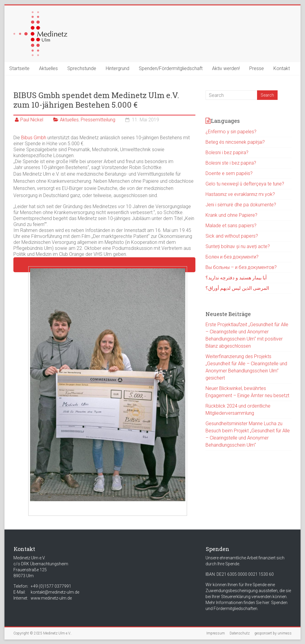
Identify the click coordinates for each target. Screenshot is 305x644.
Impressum (216, 633)
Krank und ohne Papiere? (231, 215)
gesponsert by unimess (273, 633)
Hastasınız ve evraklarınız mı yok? (240, 194)
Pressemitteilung (98, 120)
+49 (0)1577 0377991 (51, 586)
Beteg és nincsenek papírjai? (235, 142)
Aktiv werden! (226, 68)
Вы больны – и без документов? (241, 267)
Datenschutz (240, 633)
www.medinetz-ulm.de (51, 598)
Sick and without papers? (232, 236)
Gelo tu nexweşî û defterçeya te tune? (245, 184)
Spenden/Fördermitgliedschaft (171, 68)
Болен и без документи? (232, 257)
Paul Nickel (32, 120)
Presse (257, 68)
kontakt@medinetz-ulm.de (55, 592)
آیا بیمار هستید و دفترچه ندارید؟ (236, 278)
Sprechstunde (82, 68)
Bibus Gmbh (34, 138)
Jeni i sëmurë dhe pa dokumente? (241, 205)
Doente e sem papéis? (229, 173)
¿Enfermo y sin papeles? (231, 132)
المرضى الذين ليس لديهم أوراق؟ (237, 288)
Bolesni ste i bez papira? (231, 163)
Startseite (19, 68)
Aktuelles (48, 68)
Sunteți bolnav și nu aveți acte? (238, 246)
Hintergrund (118, 68)
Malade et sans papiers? (231, 226)
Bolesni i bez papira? (227, 153)
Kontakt (282, 68)
